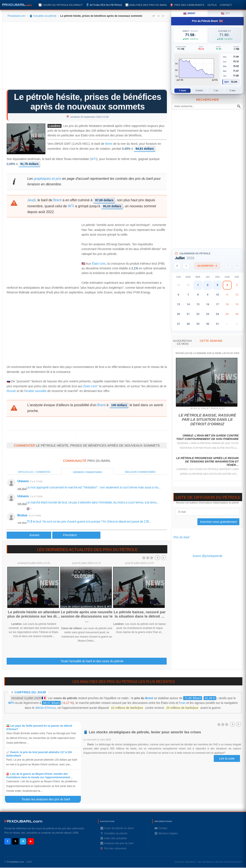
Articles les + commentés (34, 472)
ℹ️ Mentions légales (166, 833)
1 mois (183, 91)
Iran (183, 703)
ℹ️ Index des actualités (114, 838)
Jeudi (31, 200)
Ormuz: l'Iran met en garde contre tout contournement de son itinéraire (208, 437)
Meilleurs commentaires (140, 472)
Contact (226, 5)
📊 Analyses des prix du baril (146, 5)
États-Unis (99, 264)
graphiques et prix (47, 179)
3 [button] (217, 285)
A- (163, 16)
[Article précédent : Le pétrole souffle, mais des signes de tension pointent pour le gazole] (29, 535)
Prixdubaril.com (16, 16)
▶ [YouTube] (31, 841)
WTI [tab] (226, 14)
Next (163, 558)
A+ (154, 16)
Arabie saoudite (36, 391)
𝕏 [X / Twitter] (15, 841)
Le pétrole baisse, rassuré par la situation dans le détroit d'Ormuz (207, 420)
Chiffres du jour (30, 692)
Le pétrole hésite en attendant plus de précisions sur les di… (34, 614)
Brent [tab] (189, 14)
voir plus (22, 489)
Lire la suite (227, 758)
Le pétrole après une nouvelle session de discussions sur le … (87, 616)
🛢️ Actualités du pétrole (104, 5)
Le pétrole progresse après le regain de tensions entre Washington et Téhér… (208, 461)
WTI (94, 159)
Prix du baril (181, 537)
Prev (157, 558)
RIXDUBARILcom (23, 821)
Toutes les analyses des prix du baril (48, 799)
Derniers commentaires (88, 472)
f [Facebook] (8, 841)
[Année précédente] (177, 266)
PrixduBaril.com (16, 862)
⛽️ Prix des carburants (187, 5)
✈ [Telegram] (23, 841)
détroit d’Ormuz (46, 708)
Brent (109, 144)
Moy (227, 82)
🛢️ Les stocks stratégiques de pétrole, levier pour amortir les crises (142, 732)
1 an (216, 91)
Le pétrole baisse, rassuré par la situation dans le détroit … (140, 614)
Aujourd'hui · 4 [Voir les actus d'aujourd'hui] (207, 266)
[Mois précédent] (186, 266)
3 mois (199, 91)
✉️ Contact (161, 828)
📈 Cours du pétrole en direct (61, 5)
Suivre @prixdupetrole (207, 556)
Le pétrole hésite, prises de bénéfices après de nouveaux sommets (88, 102)
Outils (212, 5)
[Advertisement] (87, 57)
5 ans (232, 91)
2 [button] (208, 285)
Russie (11, 391)
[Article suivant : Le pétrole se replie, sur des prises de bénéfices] (76, 535)
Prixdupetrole (75, 435)
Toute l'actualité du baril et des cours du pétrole (92, 661)
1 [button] (198, 285)
